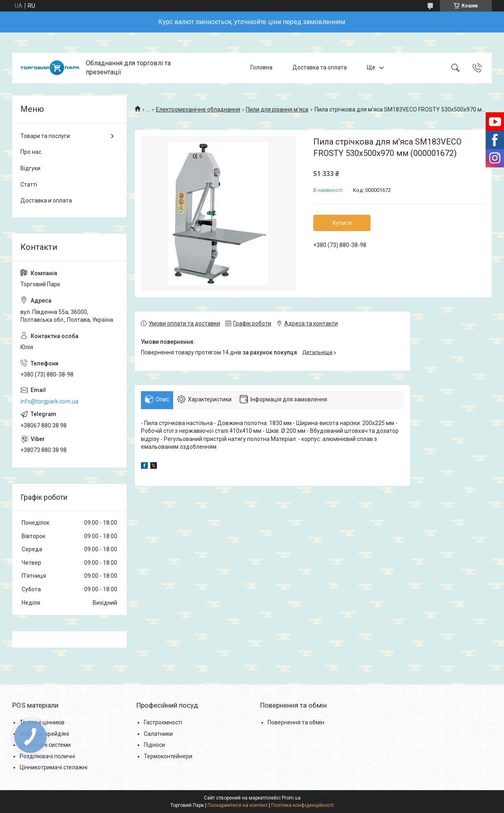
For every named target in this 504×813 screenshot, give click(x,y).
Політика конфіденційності (302, 805)
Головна (261, 68)
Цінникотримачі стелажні (54, 767)
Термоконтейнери (168, 756)
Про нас (31, 152)
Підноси (154, 745)
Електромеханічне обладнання (198, 109)
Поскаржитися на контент (238, 805)
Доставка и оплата (46, 200)
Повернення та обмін (296, 722)
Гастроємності (163, 722)
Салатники (158, 734)
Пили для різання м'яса (277, 109)
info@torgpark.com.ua (49, 401)
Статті (29, 185)
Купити (342, 223)
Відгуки (30, 168)
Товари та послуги (45, 136)
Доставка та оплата (320, 68)
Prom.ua (291, 798)
